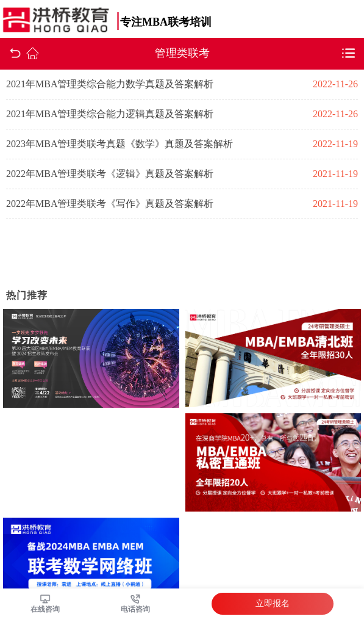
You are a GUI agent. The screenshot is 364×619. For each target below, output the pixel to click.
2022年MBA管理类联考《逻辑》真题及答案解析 (110, 174)
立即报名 (273, 603)
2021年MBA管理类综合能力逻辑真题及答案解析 (110, 114)
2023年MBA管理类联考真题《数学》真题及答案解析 (120, 144)
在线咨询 (45, 609)
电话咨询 (135, 609)
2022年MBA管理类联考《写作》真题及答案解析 (110, 204)
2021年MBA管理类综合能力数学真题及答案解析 (110, 84)
